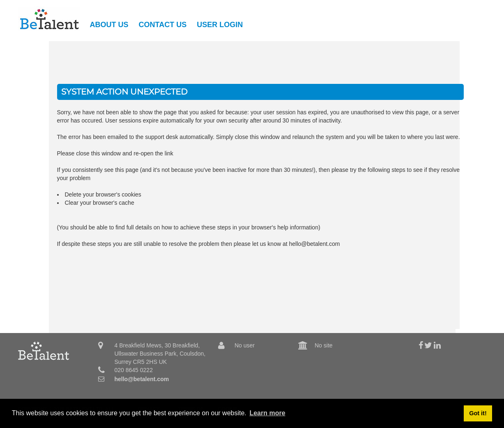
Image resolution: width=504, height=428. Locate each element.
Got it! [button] (478, 413)
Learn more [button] (267, 413)
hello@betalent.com (142, 379)
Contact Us (163, 25)
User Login (220, 25)
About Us (109, 25)
